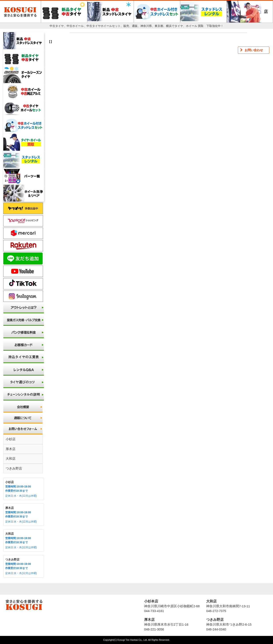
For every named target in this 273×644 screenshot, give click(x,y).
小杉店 (11, 439)
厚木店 (11, 449)
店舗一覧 (266, 16)
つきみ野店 (14, 468)
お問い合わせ (24, 429)
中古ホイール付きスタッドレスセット (157, 12)
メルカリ (23, 233)
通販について (24, 418)
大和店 (11, 459)
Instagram (23, 296)
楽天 (23, 246)
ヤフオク (23, 208)
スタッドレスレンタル (203, 12)
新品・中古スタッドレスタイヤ (111, 12)
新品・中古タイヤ (64, 12)
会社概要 (24, 407)
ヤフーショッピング (23, 221)
